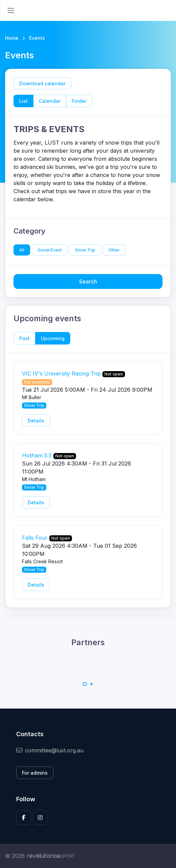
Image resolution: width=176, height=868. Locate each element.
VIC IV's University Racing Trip (61, 373)
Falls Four (35, 538)
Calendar (50, 101)
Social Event (50, 250)
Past (24, 338)
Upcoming (53, 338)
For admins (35, 773)
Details (36, 421)
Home (12, 38)
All (22, 250)
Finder (79, 101)
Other (114, 250)
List (23, 101)
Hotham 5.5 (37, 455)
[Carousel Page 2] (92, 684)
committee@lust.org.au (50, 750)
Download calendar (42, 83)
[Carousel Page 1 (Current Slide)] (85, 684)
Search (88, 281)
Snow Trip (85, 250)
